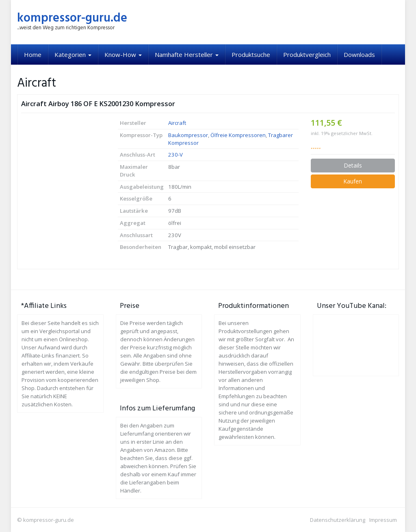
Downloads (359, 55)
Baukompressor (188, 135)
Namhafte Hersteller (187, 55)
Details (353, 165)
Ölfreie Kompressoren (238, 135)
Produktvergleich (307, 55)
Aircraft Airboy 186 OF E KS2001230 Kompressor (98, 104)
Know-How (123, 55)
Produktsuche (251, 55)
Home (33, 55)
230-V (175, 155)
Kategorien (73, 55)
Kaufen (353, 181)
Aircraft (177, 123)
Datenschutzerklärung (338, 520)
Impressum (383, 520)
